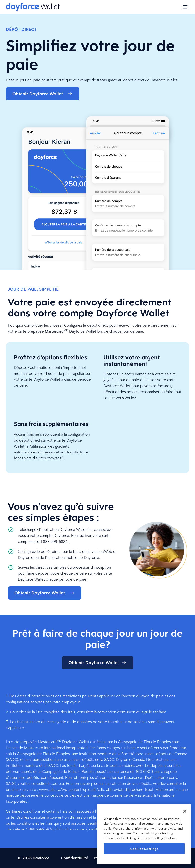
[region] (144, 834)
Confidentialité (75, 858)
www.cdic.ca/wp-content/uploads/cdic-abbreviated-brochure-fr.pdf (96, 789)
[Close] (185, 811)
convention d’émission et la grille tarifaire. (132, 712)
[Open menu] (185, 7)
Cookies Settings (144, 849)
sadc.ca (58, 783)
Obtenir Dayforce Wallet (43, 94)
